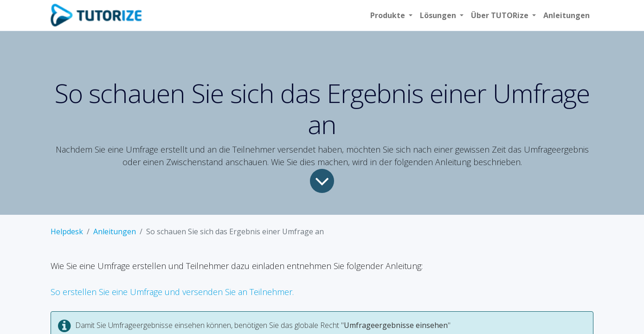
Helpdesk (67, 231)
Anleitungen (115, 231)
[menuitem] (567, 15)
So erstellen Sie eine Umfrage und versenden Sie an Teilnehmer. (172, 292)
